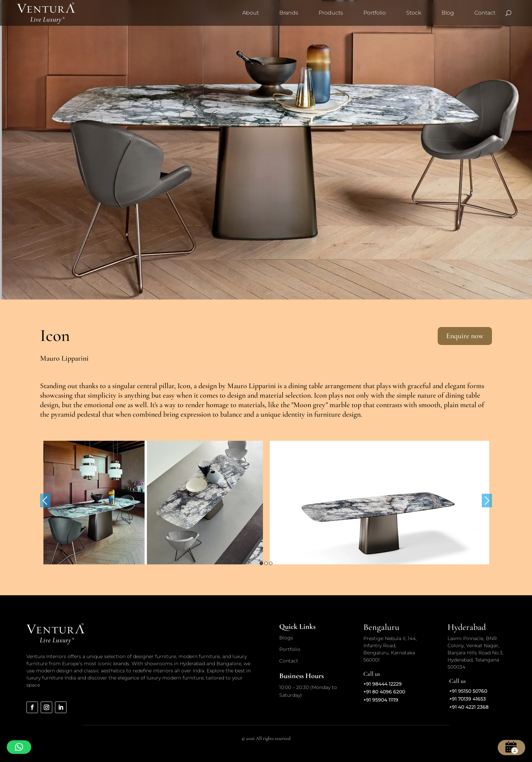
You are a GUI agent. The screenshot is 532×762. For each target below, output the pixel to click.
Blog (448, 13)
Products (331, 13)
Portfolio (375, 13)
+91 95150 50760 (468, 691)
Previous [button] (45, 501)
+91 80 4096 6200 (384, 692)
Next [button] (487, 501)
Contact (485, 13)
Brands (289, 13)
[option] (153, 503)
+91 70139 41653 (468, 699)
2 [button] (266, 563)
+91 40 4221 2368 (469, 707)
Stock (414, 13)
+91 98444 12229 (383, 684)
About (251, 13)
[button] (19, 747)
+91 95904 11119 (381, 700)
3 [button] (271, 563)
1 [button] (261, 563)
